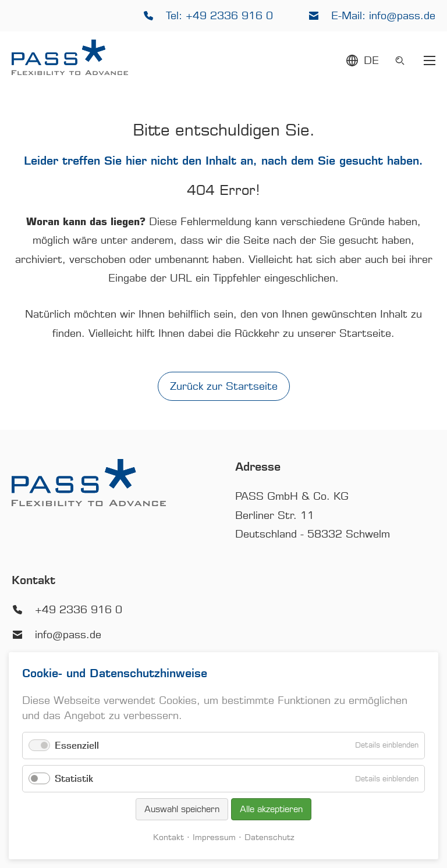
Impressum (214, 837)
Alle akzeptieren (271, 809)
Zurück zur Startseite (224, 386)
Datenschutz (269, 837)
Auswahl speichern (182, 809)
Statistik (74, 779)
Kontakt (168, 837)
